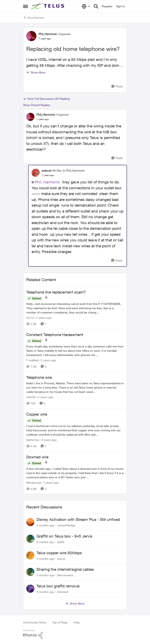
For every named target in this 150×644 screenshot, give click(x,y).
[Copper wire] (75, 430)
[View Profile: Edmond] (30, 589)
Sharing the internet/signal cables (65, 569)
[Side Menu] (25, 6)
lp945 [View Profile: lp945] (61, 542)
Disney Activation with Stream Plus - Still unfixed (78, 519)
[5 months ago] (45, 525)
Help (77, 622)
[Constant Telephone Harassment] (75, 351)
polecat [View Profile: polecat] (47, 170)
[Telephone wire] (75, 387)
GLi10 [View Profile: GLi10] (30, 317)
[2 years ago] (48, 360)
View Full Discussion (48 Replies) (46, 99)
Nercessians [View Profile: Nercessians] (65, 575)
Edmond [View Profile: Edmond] (63, 592)
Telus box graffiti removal (58, 586)
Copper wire (37, 414)
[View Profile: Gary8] (30, 555)
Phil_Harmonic (47, 182)
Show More (36, 72)
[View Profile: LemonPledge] (30, 522)
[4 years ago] (43, 317)
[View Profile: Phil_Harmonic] (31, 36)
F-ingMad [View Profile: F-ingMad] (32, 360)
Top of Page (60, 622)
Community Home (35, 622)
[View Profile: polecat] (36, 173)
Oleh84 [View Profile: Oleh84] (31, 397)
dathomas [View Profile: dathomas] (33, 440)
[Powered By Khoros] (75, 634)
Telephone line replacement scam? (56, 292)
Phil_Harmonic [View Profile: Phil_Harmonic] (48, 34)
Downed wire (37, 457)
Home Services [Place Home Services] (33, 18)
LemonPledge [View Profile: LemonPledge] (66, 525)
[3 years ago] (48, 440)
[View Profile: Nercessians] (30, 572)
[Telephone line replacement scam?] (75, 308)
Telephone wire (39, 377)
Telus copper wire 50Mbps (59, 553)
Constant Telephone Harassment (55, 335)
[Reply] (117, 86)
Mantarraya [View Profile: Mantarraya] (34, 482)
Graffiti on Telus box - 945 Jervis (64, 536)
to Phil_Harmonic (74, 170)
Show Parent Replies (37, 105)
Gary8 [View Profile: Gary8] (61, 558)
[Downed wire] (75, 473)
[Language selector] (86, 6)
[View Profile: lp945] (30, 539)
